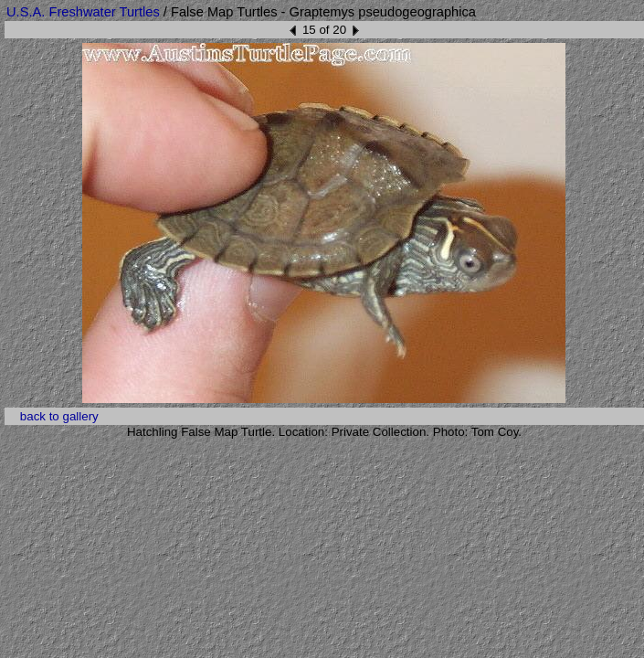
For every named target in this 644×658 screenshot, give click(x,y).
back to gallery (59, 416)
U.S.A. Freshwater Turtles (83, 12)
